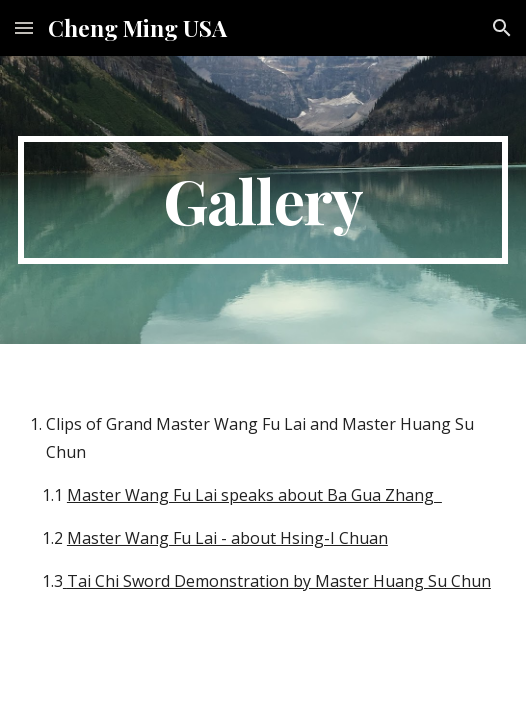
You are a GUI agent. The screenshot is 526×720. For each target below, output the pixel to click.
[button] (24, 27)
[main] (263, 200)
